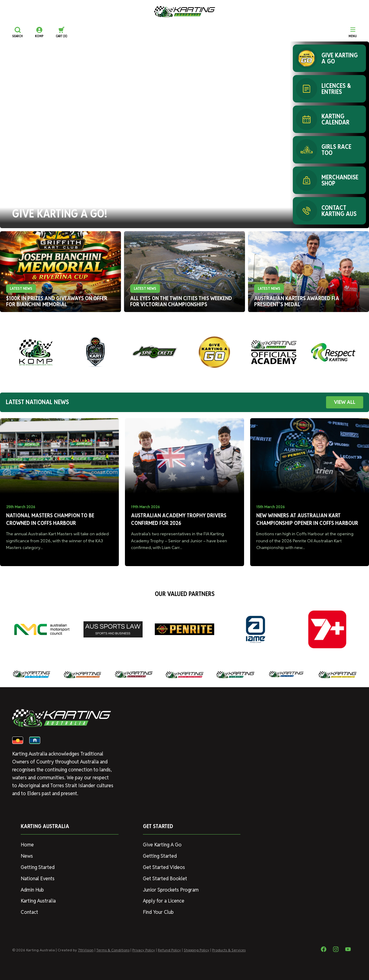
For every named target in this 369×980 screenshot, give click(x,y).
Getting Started (38, 867)
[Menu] (353, 32)
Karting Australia (38, 901)
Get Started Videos (164, 867)
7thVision (86, 950)
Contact (29, 912)
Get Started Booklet (165, 879)
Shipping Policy (197, 950)
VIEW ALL (345, 402)
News (27, 856)
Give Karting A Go (162, 845)
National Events (38, 879)
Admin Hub (32, 890)
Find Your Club (158, 912)
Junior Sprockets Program (171, 890)
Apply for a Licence (164, 901)
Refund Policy (169, 950)
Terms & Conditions (113, 950)
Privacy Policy (144, 950)
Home (27, 845)
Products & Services (229, 950)
